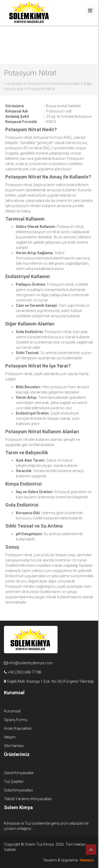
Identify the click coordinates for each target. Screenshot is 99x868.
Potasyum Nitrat (41, 89)
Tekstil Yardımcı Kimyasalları (28, 799)
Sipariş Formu (16, 720)
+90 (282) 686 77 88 (24, 672)
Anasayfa (14, 84)
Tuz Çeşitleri (14, 782)
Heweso (87, 860)
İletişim (10, 737)
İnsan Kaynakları (18, 728)
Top (91, 850)
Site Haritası (14, 746)
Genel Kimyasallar (65, 84)
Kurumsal (12, 711)
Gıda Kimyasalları (18, 790)
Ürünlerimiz (37, 84)
